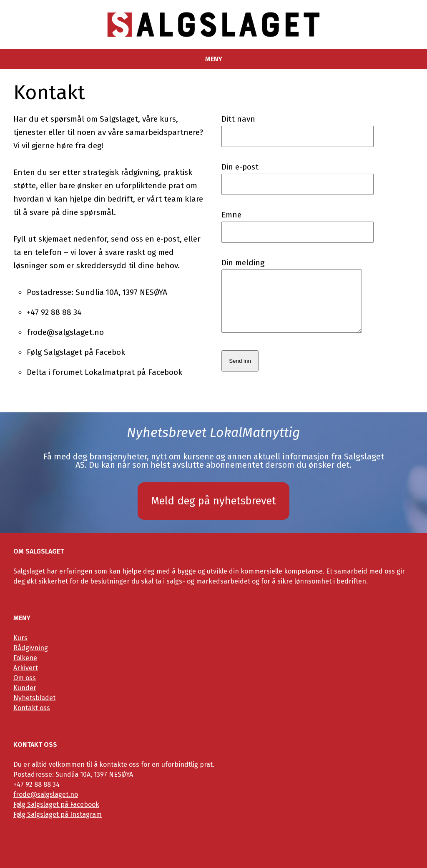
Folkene (25, 658)
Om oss (25, 678)
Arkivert (26, 668)
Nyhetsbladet (34, 698)
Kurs (20, 638)
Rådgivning (31, 648)
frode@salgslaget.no (46, 794)
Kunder (25, 688)
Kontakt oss (32, 708)
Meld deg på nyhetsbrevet (213, 501)
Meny (214, 59)
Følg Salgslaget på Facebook (56, 804)
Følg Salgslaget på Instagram (58, 814)
